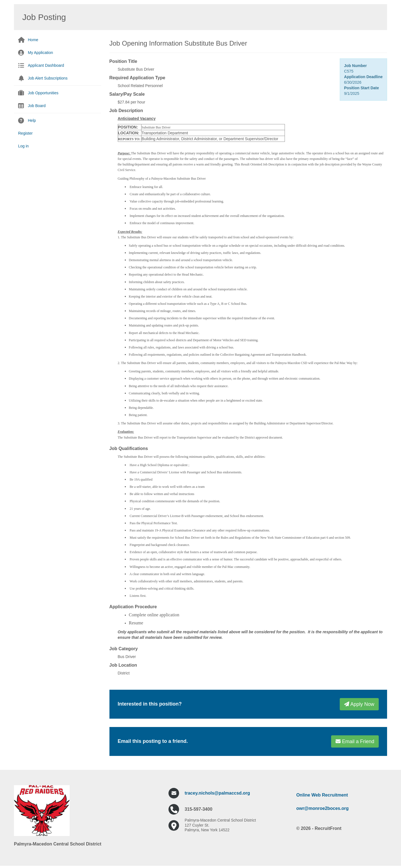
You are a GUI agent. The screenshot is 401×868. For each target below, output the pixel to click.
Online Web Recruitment (322, 795)
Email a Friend (355, 741)
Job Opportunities (43, 93)
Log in (23, 146)
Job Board (37, 106)
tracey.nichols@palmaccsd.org (217, 793)
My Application (40, 53)
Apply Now (359, 704)
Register (25, 133)
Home (33, 40)
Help (32, 120)
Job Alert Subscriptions (48, 78)
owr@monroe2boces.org (322, 808)
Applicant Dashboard (46, 65)
